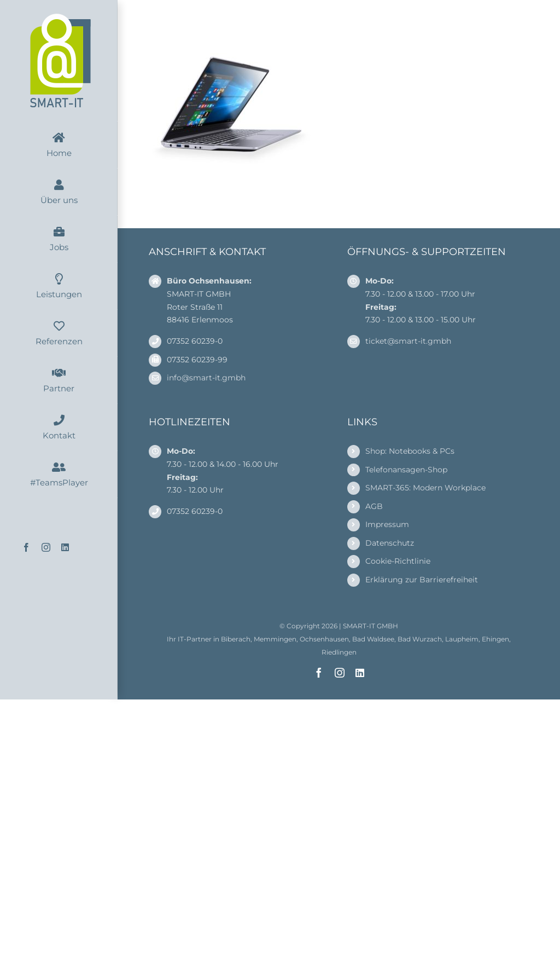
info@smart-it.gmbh (206, 378)
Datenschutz (390, 543)
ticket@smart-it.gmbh (408, 341)
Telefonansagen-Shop (406, 470)
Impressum (387, 524)
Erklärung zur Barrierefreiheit (422, 580)
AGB (374, 506)
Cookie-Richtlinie (398, 561)
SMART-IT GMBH (371, 626)
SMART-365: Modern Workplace (425, 488)
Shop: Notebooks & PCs (410, 451)
